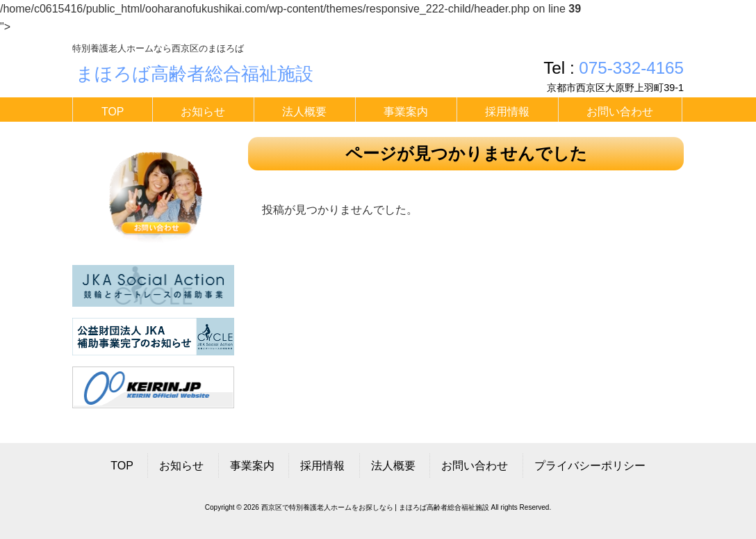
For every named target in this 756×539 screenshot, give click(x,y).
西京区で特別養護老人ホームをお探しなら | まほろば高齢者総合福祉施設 (375, 507)
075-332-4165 (631, 68)
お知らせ (181, 466)
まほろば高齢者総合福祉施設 (195, 74)
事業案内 (252, 466)
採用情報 (322, 466)
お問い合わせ (475, 466)
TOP (122, 466)
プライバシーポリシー (590, 466)
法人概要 (393, 466)
